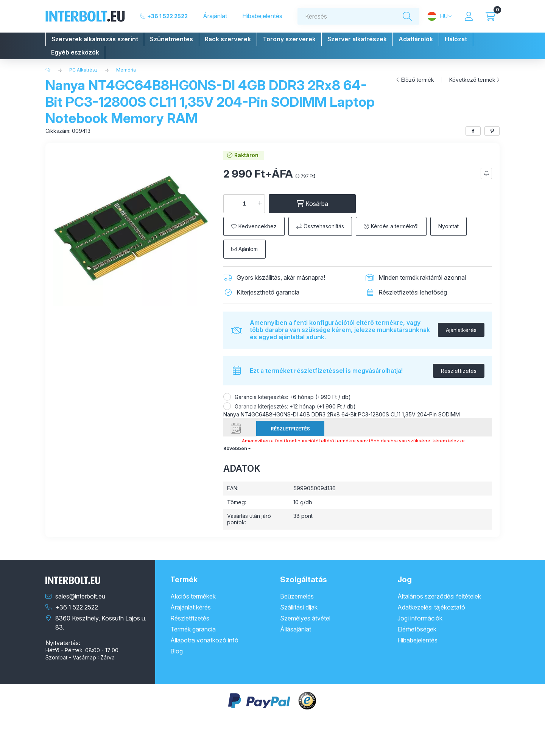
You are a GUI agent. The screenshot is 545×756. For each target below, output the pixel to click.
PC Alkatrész (83, 70)
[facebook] (473, 131)
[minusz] (229, 204)
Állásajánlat (296, 629)
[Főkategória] (48, 70)
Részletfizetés (459, 371)
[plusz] (260, 204)
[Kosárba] (312, 204)
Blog (177, 651)
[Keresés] (407, 16)
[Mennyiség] (244, 204)
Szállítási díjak (299, 607)
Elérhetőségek (417, 629)
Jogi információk (420, 618)
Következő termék (472, 80)
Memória (126, 70)
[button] (95, 39)
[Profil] (469, 16)
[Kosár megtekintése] (490, 16)
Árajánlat (215, 16)
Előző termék (418, 80)
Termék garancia (193, 629)
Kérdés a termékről (395, 226)
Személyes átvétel (305, 618)
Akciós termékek (193, 596)
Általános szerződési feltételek (439, 596)
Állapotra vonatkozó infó (204, 640)
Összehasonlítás (324, 226)
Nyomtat (448, 226)
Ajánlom (248, 249)
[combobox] (358, 16)
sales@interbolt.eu (80, 596)
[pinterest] (492, 131)
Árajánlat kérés (191, 607)
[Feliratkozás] (486, 173)
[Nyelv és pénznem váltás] (440, 16)
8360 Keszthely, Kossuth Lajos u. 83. (101, 623)
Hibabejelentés (262, 16)
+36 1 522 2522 (167, 16)
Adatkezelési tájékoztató (431, 607)
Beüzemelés (297, 596)
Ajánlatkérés (461, 330)
